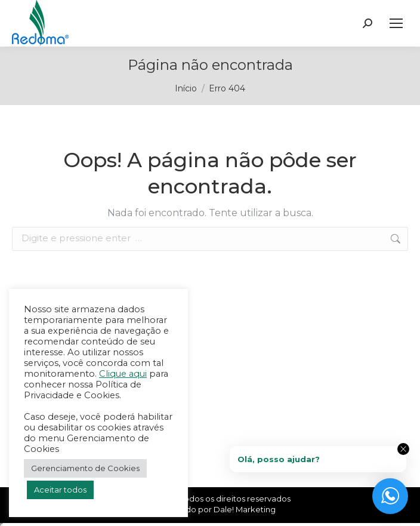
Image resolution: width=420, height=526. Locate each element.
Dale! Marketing (245, 509)
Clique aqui (123, 374)
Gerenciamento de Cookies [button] (85, 468)
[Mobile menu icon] (396, 23)
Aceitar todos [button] (60, 490)
